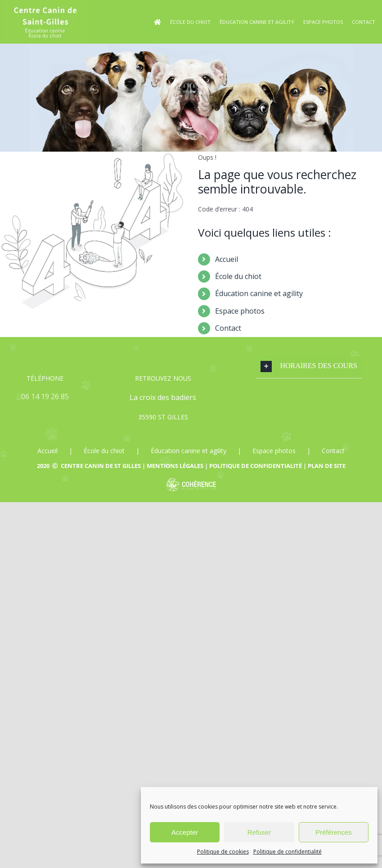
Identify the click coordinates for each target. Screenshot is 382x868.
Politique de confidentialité (288, 852)
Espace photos (240, 311)
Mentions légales (175, 466)
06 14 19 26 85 (45, 396)
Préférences (334, 832)
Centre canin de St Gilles (101, 466)
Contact (228, 328)
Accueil (227, 259)
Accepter (185, 832)
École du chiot (238, 276)
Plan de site (327, 466)
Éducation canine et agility (259, 293)
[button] (309, 367)
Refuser (259, 832)
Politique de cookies (223, 852)
